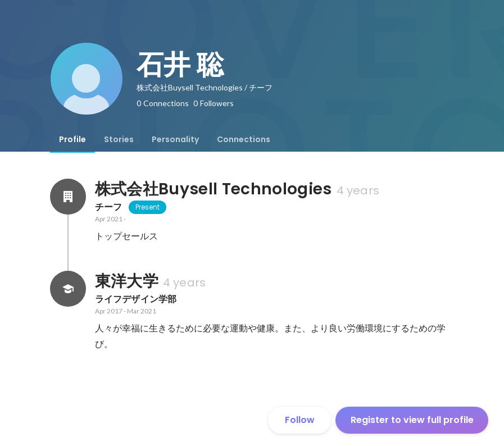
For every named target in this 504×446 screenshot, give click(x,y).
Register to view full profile (412, 420)
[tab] (72, 139)
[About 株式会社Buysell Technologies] (68, 197)
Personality (175, 139)
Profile (72, 139)
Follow (300, 420)
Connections (244, 139)
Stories (119, 139)
